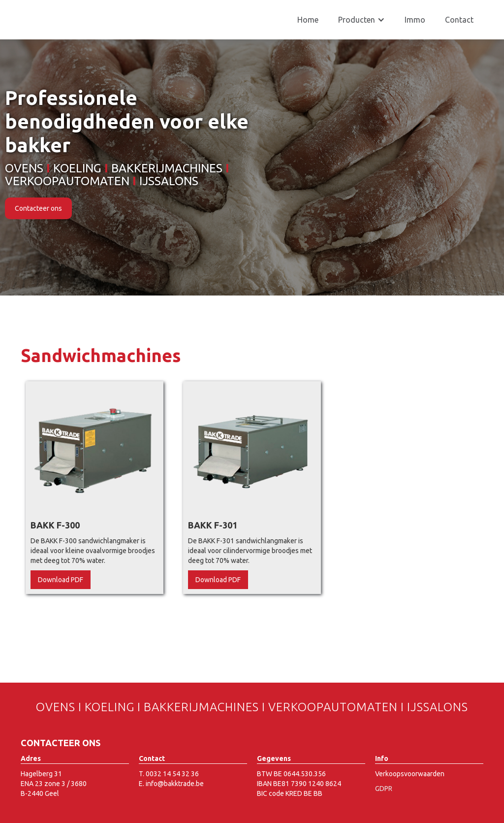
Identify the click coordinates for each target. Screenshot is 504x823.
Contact (459, 20)
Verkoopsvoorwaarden (410, 774)
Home (308, 20)
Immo (415, 20)
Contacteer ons (38, 208)
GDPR (384, 789)
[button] (362, 20)
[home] (76, 10)
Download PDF (61, 580)
